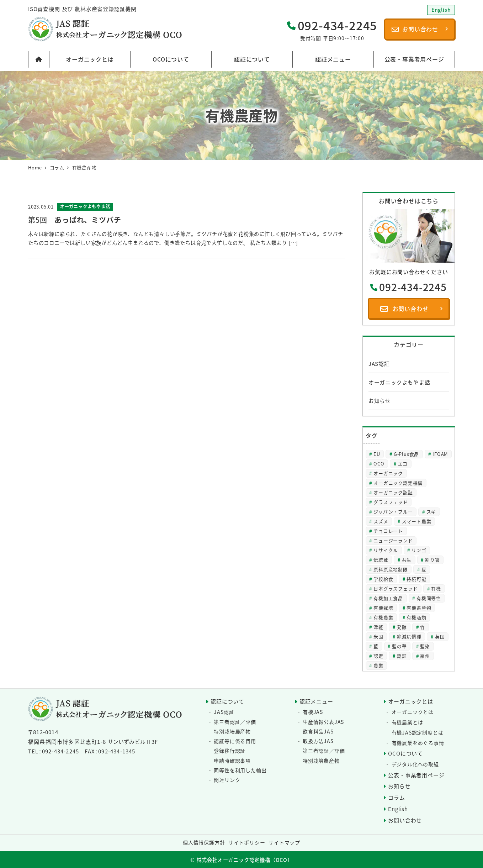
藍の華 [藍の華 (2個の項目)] (399, 646)
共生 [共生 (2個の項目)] (407, 560)
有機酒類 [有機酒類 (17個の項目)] (416, 617)
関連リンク (227, 780)
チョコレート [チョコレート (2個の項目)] (388, 531)
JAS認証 (379, 364)
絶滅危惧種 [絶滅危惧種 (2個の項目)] (409, 636)
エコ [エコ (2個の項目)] (403, 464)
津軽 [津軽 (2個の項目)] (378, 627)
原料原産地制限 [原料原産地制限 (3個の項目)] (391, 569)
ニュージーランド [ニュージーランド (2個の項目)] (393, 540)
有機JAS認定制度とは (418, 732)
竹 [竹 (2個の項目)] (423, 627)
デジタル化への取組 (415, 764)
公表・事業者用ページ (416, 775)
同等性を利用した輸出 (240, 770)
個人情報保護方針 (204, 842)
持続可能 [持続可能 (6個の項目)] (416, 579)
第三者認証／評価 (235, 722)
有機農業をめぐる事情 (418, 743)
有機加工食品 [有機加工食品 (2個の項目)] (388, 598)
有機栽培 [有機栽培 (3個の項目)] (383, 608)
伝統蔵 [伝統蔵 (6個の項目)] (381, 560)
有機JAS (313, 712)
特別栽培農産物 (232, 731)
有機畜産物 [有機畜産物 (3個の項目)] (419, 608)
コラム (396, 797)
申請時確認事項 (232, 761)
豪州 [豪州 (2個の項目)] (425, 656)
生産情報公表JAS (323, 722)
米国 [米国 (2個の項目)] (378, 636)
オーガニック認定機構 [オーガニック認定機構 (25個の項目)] (398, 483)
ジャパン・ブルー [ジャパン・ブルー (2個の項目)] (393, 512)
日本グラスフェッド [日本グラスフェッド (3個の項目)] (396, 588)
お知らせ (380, 401)
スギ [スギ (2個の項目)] (431, 512)
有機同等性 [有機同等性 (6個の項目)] (429, 598)
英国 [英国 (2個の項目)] (440, 636)
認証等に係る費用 (235, 741)
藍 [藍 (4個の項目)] (376, 646)
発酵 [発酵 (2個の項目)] (402, 627)
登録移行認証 (230, 751)
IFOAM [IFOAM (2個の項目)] (440, 454)
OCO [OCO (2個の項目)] (379, 464)
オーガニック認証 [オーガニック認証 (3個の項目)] (393, 492)
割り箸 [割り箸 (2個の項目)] (432, 560)
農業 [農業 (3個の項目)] (378, 665)
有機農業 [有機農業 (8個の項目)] (383, 617)
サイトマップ (284, 842)
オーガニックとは (410, 701)
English (398, 809)
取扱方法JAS (318, 741)
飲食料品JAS (318, 731)
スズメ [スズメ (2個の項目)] (381, 521)
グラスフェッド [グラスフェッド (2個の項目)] (391, 502)
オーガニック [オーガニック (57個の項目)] (388, 473)
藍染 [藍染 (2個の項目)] (425, 646)
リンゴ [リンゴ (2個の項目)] (419, 550)
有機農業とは (407, 722)
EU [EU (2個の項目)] (377, 454)
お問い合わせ (405, 820)
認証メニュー (316, 701)
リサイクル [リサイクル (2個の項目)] (386, 550)
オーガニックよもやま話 (399, 382)
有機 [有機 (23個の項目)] (436, 588)
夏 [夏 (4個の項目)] (424, 569)
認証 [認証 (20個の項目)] (402, 656)
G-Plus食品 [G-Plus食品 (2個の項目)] (406, 454)
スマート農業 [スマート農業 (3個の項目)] (417, 521)
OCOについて (405, 753)
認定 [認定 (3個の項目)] (378, 656)
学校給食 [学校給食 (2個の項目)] (383, 579)
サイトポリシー (247, 842)
